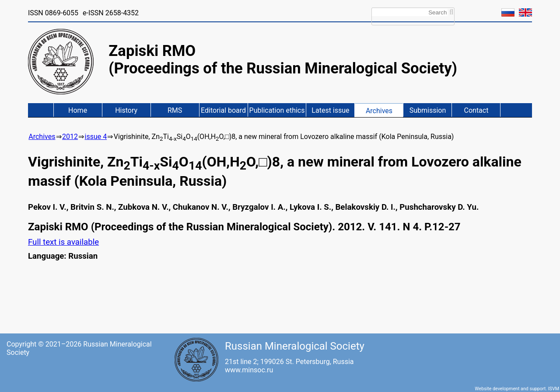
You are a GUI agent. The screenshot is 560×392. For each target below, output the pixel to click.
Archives (379, 111)
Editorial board (223, 110)
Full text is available (63, 242)
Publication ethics (277, 110)
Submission (428, 110)
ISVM (554, 389)
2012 (70, 137)
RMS (175, 110)
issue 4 (96, 137)
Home (78, 110)
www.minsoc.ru (249, 370)
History (126, 110)
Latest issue (330, 110)
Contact (476, 110)
